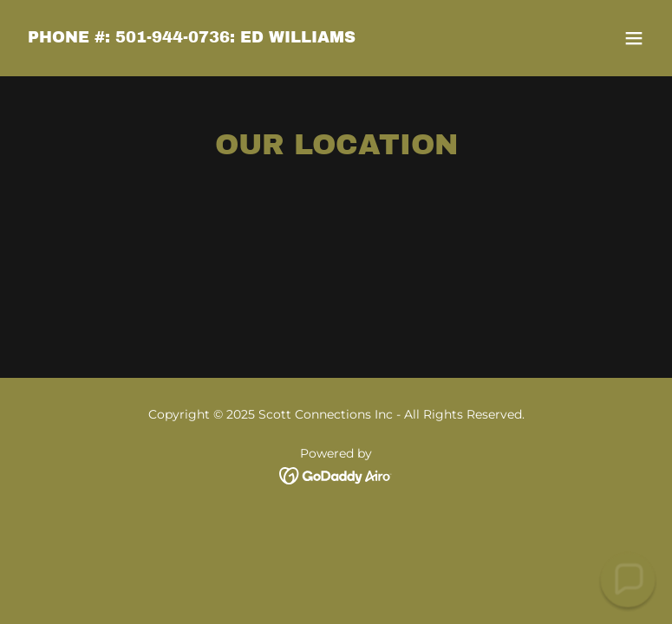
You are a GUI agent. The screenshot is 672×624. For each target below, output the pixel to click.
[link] (192, 38)
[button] (634, 38)
